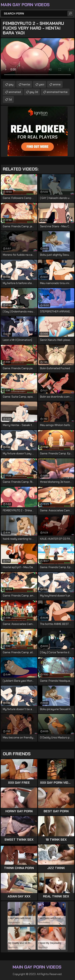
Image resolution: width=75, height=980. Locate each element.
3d (10, 99)
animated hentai (57, 92)
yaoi (41, 84)
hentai (26, 84)
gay (11, 84)
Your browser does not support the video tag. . (37, 59)
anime (57, 84)
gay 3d (34, 92)
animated (15, 92)
